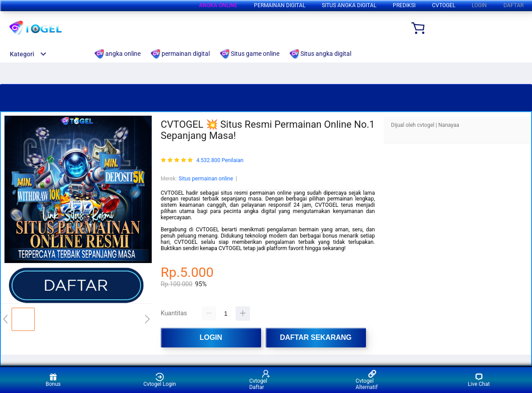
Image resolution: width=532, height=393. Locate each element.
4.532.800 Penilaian (220, 161)
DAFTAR (513, 5)
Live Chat (479, 380)
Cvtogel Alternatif (367, 380)
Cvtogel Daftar (260, 380)
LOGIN (479, 5)
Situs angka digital (349, 5)
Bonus (53, 380)
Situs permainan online (206, 179)
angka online (218, 5)
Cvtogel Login (160, 380)
